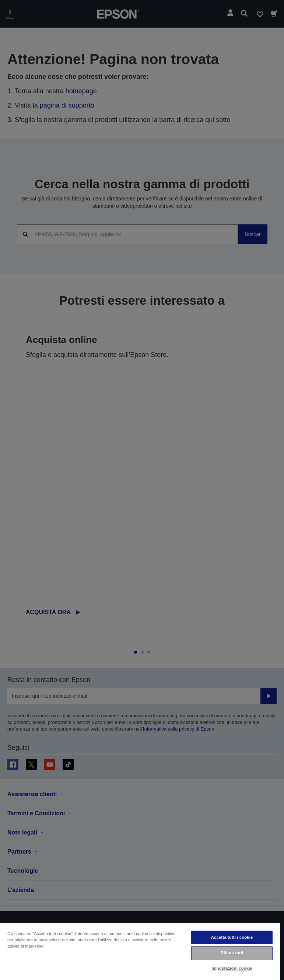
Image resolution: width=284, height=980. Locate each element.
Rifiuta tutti (232, 953)
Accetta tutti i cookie (232, 937)
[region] (140, 951)
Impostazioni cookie (232, 968)
